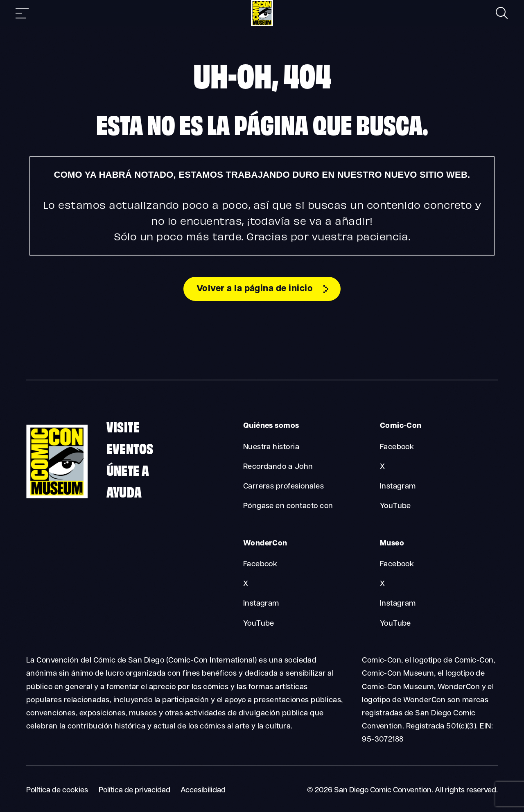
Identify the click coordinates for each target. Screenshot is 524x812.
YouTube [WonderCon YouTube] (259, 624)
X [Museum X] (382, 585)
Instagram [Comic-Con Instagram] (398, 487)
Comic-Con (401, 426)
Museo (392, 544)
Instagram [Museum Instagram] (398, 604)
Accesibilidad (203, 791)
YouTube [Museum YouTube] (395, 624)
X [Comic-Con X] (382, 467)
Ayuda (124, 491)
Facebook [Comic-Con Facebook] (397, 447)
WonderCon (265, 544)
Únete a (128, 470)
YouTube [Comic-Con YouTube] (395, 507)
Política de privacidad (134, 791)
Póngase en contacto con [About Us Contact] (288, 507)
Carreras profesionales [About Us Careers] (284, 487)
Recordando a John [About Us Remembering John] (278, 467)
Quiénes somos (271, 426)
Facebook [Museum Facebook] (397, 565)
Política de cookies (57, 791)
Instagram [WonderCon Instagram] (261, 604)
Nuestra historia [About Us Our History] (271, 447)
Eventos (130, 448)
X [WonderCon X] (246, 585)
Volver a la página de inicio (255, 289)
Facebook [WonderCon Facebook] (260, 565)
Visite (123, 426)
